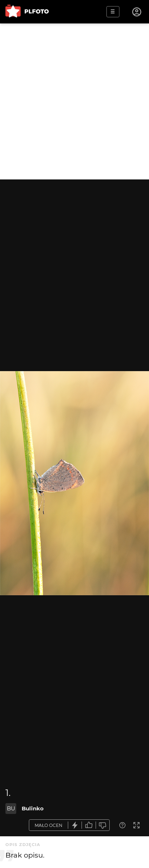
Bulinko (33, 808)
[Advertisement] (74, 101)
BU (11, 808)
